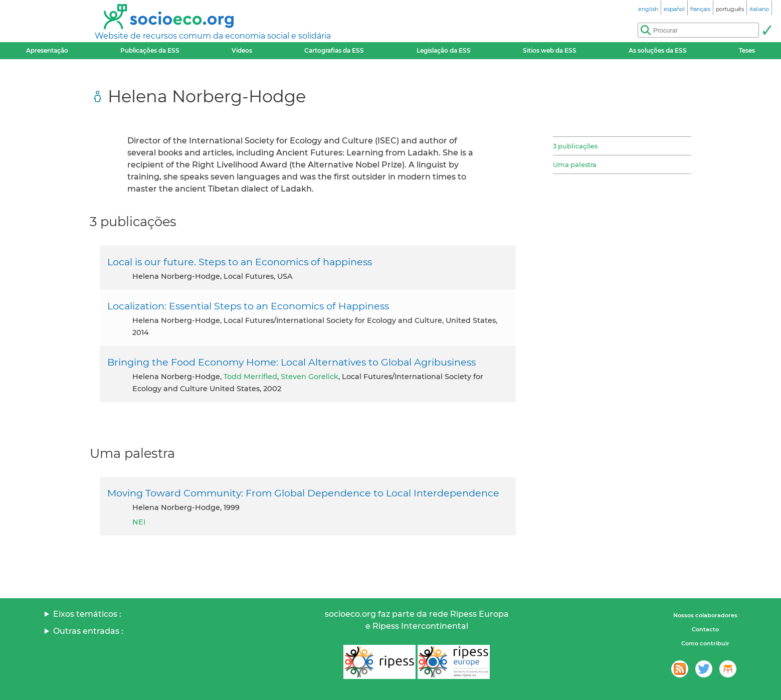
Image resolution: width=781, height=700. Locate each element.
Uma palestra (575, 164)
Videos (242, 50)
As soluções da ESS (658, 50)
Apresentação (47, 50)
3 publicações (575, 146)
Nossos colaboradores (705, 615)
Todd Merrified (250, 377)
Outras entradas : (88, 631)
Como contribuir (705, 643)
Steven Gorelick (310, 377)
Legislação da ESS (444, 50)
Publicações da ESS (150, 50)
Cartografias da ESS (334, 50)
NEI (139, 522)
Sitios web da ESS (550, 50)
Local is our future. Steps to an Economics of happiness (240, 262)
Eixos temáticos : (87, 614)
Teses (747, 50)
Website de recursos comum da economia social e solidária (213, 36)
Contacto (705, 629)
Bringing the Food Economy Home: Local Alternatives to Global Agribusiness (291, 362)
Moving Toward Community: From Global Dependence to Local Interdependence (303, 493)
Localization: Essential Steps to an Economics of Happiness (248, 306)
